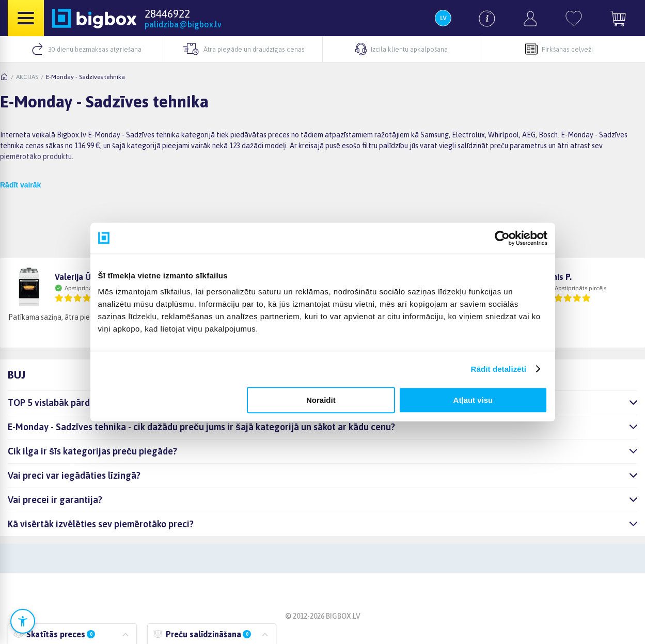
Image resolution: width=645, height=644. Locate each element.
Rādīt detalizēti (499, 369)
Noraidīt (321, 400)
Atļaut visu (473, 400)
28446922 (167, 13)
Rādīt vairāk (20, 185)
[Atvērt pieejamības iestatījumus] (23, 621)
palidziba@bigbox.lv (183, 24)
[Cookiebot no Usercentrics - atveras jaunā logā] (502, 238)
